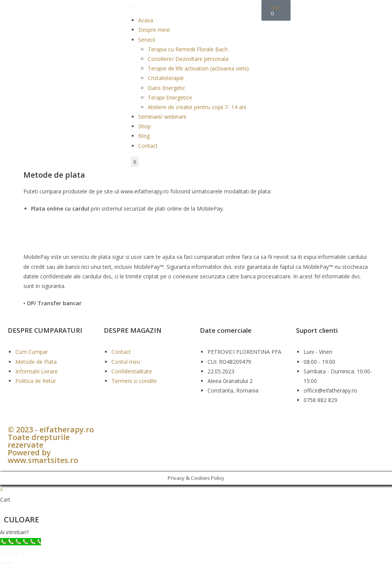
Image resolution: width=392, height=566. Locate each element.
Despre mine (154, 30)
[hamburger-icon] (133, 7)
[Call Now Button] (20, 542)
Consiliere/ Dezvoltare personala (188, 59)
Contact (148, 146)
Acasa (146, 20)
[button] (196, 532)
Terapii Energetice (170, 97)
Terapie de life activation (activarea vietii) (198, 68)
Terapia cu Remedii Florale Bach (188, 49)
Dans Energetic (167, 88)
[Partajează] (16, 553)
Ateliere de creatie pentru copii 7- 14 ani (197, 107)
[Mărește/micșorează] (3, 553)
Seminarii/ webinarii (162, 117)
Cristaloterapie (166, 78)
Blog (144, 136)
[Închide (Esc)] (23, 553)
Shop (145, 126)
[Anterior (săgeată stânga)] (3, 563)
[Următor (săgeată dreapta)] (10, 563)
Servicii (147, 40)
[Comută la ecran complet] (10, 553)
